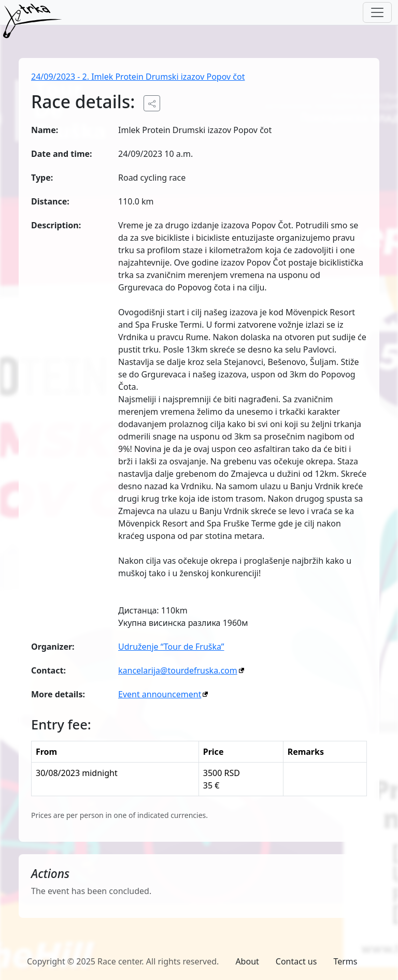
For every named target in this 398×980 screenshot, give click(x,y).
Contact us (296, 961)
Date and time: (62, 154)
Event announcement (160, 694)
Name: (45, 130)
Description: (56, 225)
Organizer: (53, 647)
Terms (345, 961)
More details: (58, 694)
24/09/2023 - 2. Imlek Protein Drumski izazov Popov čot (138, 77)
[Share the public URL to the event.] (152, 103)
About (247, 961)
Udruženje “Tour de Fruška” (171, 647)
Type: (42, 178)
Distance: (50, 201)
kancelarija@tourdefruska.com (178, 670)
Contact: (48, 670)
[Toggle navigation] (377, 12)
